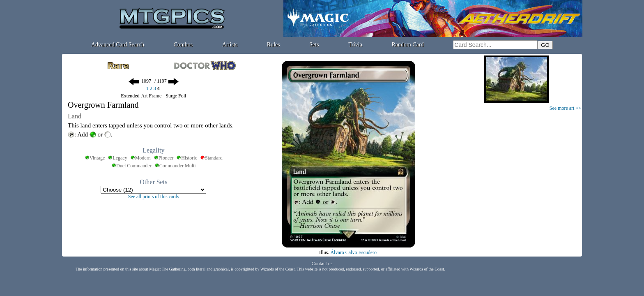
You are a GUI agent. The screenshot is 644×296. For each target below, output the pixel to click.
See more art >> (565, 108)
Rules (274, 45)
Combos (183, 45)
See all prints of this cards (154, 197)
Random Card (408, 45)
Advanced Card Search (118, 45)
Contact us (322, 264)
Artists (230, 45)
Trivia (355, 45)
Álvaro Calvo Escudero (353, 252)
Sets (314, 45)
